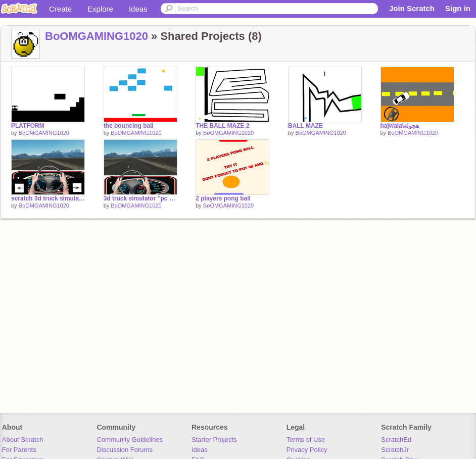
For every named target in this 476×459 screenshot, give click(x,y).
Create (60, 9)
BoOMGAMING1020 (97, 36)
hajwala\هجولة (400, 126)
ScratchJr (395, 450)
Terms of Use (306, 440)
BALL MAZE (305, 126)
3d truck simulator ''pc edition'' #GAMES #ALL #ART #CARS (140, 198)
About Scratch (23, 440)
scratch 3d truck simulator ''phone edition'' (48, 198)
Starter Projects (214, 440)
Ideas (138, 9)
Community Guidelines (130, 440)
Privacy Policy (307, 450)
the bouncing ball (129, 126)
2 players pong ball (223, 198)
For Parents (19, 450)
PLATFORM (28, 126)
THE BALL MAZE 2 (222, 126)
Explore (100, 9)
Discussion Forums (125, 450)
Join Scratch (412, 8)
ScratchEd (396, 440)
